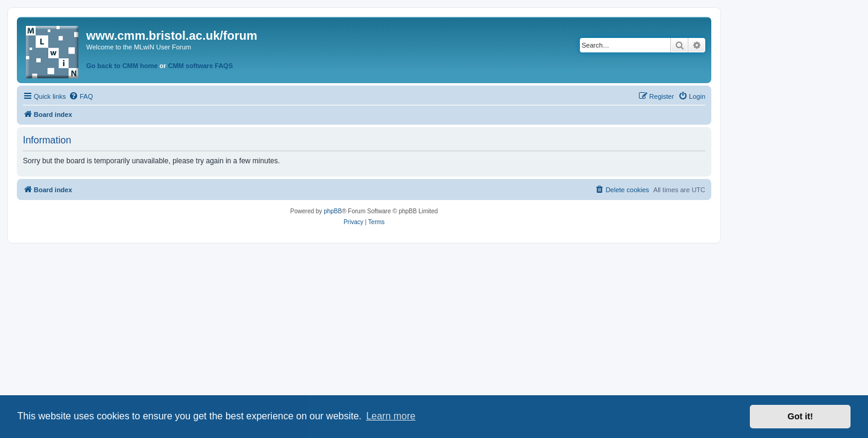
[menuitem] (81, 96)
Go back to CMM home (122, 66)
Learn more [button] (391, 416)
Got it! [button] (800, 416)
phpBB (333, 211)
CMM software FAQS (201, 66)
